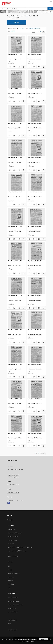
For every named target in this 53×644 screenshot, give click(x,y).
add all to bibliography (33, 29)
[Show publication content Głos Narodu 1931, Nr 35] (39, 67)
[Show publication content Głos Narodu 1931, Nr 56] (19, 308)
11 (41, 31)
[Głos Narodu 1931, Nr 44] (17, 217)
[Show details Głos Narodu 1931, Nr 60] (23, 377)
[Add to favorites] (9, 67)
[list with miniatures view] (12, 31)
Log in (9, 624)
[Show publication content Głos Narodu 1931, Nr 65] (39, 446)
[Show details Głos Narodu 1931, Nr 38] (23, 136)
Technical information (14, 601)
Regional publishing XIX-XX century (17, 551)
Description (11, 577)
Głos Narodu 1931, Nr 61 (35, 364)
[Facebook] (9, 503)
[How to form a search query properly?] (52, 12)
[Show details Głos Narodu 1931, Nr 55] (43, 274)
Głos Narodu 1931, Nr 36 (15, 89)
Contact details (12, 608)
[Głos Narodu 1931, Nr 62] (17, 389)
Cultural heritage (12, 540)
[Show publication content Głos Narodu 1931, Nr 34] (19, 67)
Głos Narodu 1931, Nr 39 (35, 123)
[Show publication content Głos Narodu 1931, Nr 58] (19, 342)
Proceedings (11, 544)
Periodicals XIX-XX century (15, 533)
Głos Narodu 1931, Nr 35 (35, 54)
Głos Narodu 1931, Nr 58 (15, 330)
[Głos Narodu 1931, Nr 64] (17, 423)
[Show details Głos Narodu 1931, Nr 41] (43, 170)
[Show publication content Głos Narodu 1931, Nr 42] (19, 205)
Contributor (11, 584)
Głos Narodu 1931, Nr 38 (15, 123)
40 (20, 29)
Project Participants (13, 598)
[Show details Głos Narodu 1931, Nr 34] (23, 67)
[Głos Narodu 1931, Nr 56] (17, 286)
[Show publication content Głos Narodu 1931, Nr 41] (39, 170)
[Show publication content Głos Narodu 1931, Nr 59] (39, 342)
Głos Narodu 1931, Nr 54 (15, 261)
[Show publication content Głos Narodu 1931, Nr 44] (19, 239)
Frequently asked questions (15, 605)
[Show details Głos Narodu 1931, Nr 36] (23, 101)
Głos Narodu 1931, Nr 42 (15, 192)
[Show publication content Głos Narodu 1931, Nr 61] (39, 377)
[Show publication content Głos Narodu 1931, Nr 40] (19, 170)
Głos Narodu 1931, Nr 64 (15, 433)
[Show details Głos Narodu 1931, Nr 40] (23, 170)
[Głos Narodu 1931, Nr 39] (36, 113)
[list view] (14, 31)
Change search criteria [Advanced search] (43, 12)
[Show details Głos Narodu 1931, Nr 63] (43, 411)
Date (9, 588)
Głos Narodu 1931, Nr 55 (35, 261)
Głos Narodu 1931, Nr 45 (35, 226)
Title (9, 566)
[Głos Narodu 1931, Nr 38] (17, 113)
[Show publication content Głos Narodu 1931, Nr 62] (19, 411)
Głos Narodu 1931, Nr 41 (35, 158)
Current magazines (13, 537)
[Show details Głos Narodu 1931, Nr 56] (23, 308)
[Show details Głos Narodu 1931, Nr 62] (23, 411)
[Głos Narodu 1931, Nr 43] (36, 182)
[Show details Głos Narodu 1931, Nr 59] (43, 342)
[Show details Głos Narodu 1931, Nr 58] (23, 342)
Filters (17, 22)
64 (23, 29)
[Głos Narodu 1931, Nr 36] (17, 79)
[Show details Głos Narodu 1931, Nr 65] (43, 446)
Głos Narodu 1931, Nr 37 (35, 89)
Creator (10, 570)
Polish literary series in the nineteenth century (20, 547)
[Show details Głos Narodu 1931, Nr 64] (23, 446)
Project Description (13, 612)
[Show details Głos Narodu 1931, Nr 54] (23, 274)
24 (18, 29)
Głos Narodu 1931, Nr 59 (35, 330)
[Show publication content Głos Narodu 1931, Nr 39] (39, 136)
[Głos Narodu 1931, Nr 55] (36, 251)
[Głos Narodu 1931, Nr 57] (36, 286)
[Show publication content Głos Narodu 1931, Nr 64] (19, 446)
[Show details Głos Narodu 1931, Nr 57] (43, 308)
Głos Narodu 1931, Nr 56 (15, 295)
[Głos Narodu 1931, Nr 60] (17, 355)
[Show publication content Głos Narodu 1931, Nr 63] (39, 411)
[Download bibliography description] (14, 67)
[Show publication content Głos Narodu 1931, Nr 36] (19, 101)
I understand (43, 639)
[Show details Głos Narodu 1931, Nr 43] (43, 205)
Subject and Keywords (14, 573)
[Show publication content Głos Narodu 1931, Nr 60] (19, 377)
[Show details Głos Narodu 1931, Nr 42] (23, 205)
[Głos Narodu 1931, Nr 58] (17, 320)
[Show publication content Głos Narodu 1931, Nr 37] (39, 101)
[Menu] (51, 2)
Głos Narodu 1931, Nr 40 (15, 158)
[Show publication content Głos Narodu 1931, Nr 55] (39, 274)
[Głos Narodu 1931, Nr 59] (36, 320)
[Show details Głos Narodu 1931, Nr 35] (43, 67)
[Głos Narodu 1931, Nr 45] (36, 217)
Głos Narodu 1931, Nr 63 (35, 399)
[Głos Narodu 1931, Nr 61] (36, 355)
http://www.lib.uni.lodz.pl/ (15, 500)
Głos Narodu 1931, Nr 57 (35, 295)
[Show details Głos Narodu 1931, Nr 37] (43, 101)
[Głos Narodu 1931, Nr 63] (36, 389)
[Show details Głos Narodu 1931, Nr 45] (43, 239)
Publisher (10, 581)
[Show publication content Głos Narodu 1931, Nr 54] (19, 274)
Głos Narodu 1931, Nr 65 (35, 433)
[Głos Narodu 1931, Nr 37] (36, 79)
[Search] (50, 9)
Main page (10, 520)
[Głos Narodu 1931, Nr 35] (36, 45)
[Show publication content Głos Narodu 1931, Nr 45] (39, 239)
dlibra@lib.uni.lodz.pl (13, 493)
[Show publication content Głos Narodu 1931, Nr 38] (19, 136)
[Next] (43, 31)
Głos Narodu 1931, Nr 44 (15, 226)
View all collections (13, 556)
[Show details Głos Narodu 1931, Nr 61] (43, 377)
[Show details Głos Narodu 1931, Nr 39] (43, 136)
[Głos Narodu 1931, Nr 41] (36, 148)
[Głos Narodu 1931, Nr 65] (36, 423)
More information (32, 639)
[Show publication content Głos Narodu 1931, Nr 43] (39, 205)
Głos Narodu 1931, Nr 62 (15, 399)
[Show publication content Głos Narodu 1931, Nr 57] (39, 308)
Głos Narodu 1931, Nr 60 (15, 364)
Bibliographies (12, 529)
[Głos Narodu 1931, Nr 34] (17, 45)
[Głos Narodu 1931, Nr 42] (17, 182)
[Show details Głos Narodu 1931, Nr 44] (23, 239)
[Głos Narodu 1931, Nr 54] (17, 251)
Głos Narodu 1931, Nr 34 (15, 54)
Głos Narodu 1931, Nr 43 (35, 192)
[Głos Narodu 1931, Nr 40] (17, 148)
